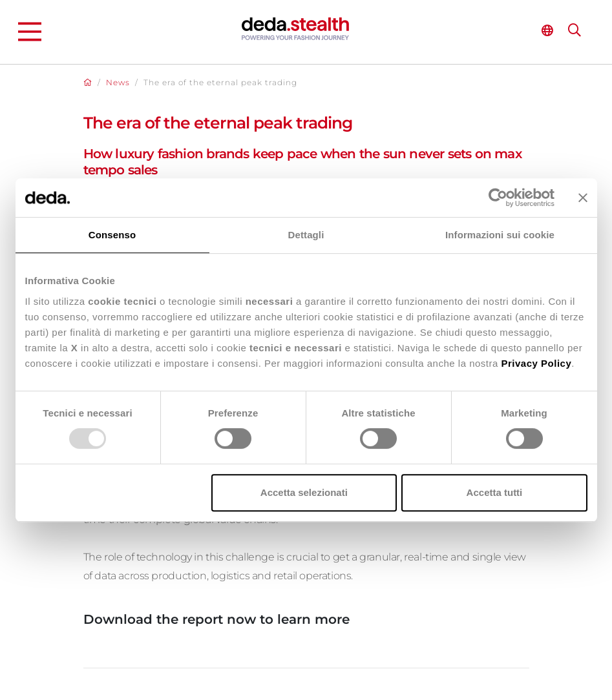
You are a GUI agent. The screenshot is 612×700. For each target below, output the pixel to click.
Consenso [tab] (112, 235)
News (118, 82)
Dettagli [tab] (306, 235)
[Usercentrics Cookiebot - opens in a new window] (498, 198)
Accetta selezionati (304, 492)
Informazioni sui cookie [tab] (500, 235)
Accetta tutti (495, 492)
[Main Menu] (30, 32)
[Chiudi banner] (583, 198)
